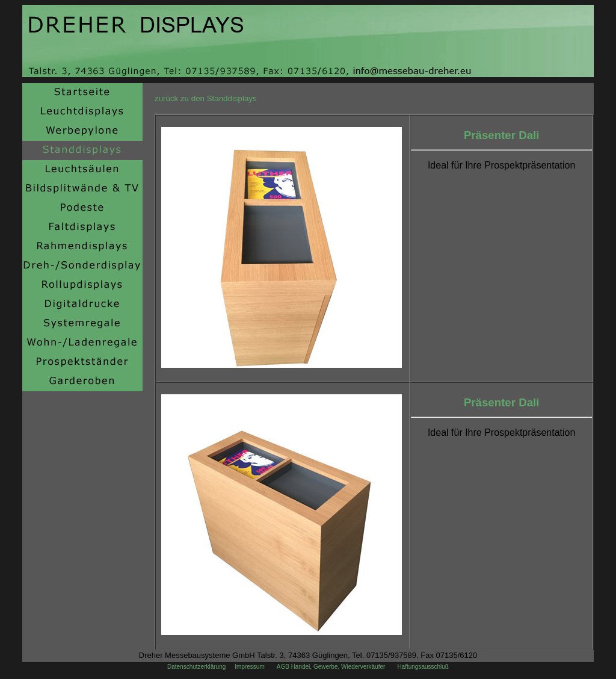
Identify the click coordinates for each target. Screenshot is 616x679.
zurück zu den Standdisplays (206, 98)
